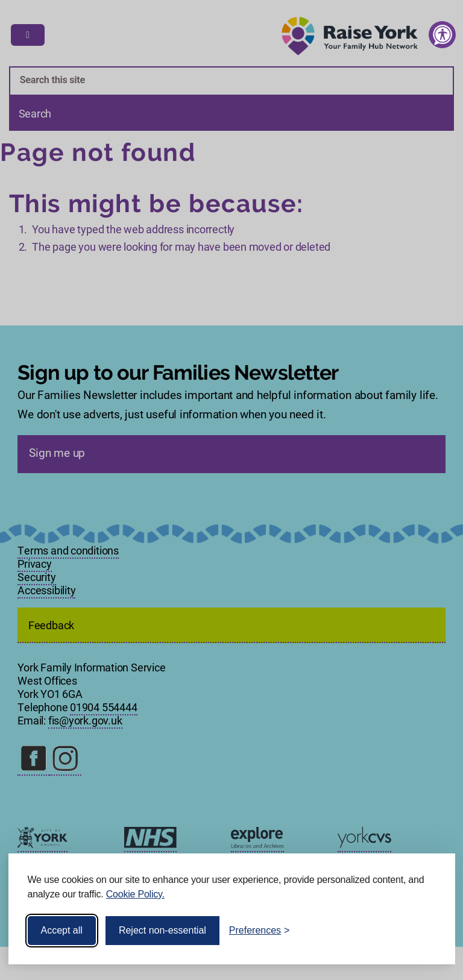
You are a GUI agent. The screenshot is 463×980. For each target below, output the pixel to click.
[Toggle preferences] (260, 931)
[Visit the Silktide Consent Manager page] (429, 931)
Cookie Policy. (135, 894)
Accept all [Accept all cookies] (62, 930)
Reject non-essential (162, 930)
